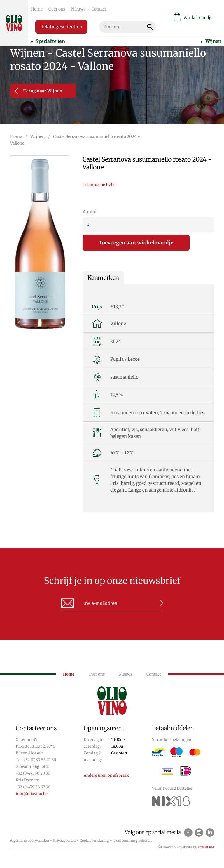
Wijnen (213, 41)
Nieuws (78, 9)
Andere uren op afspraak (106, 775)
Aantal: (90, 212)
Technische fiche (99, 185)
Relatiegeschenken (61, 27)
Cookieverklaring (94, 840)
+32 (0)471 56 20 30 (33, 773)
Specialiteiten (50, 41)
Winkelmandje (193, 18)
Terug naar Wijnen (39, 91)
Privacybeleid (64, 840)
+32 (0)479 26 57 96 (33, 787)
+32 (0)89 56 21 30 (40, 760)
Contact (99, 9)
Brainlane (206, 847)
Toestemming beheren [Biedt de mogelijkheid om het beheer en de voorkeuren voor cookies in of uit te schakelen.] (133, 840)
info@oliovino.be (32, 794)
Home (37, 9)
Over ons (57, 9)
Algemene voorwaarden (29, 840)
